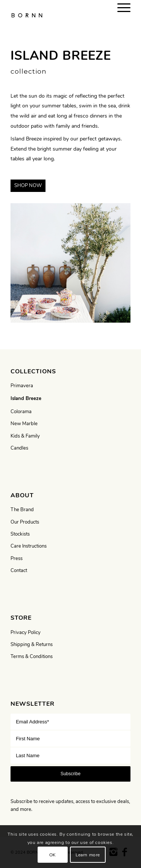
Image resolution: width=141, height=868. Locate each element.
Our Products (25, 522)
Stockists (20, 534)
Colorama (21, 412)
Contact (19, 571)
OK (53, 855)
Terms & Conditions (32, 657)
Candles (19, 448)
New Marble (24, 424)
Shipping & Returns (32, 645)
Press (17, 559)
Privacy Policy (26, 633)
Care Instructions (29, 546)
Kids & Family (25, 436)
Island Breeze (26, 399)
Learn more (88, 855)
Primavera (22, 386)
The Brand (22, 510)
